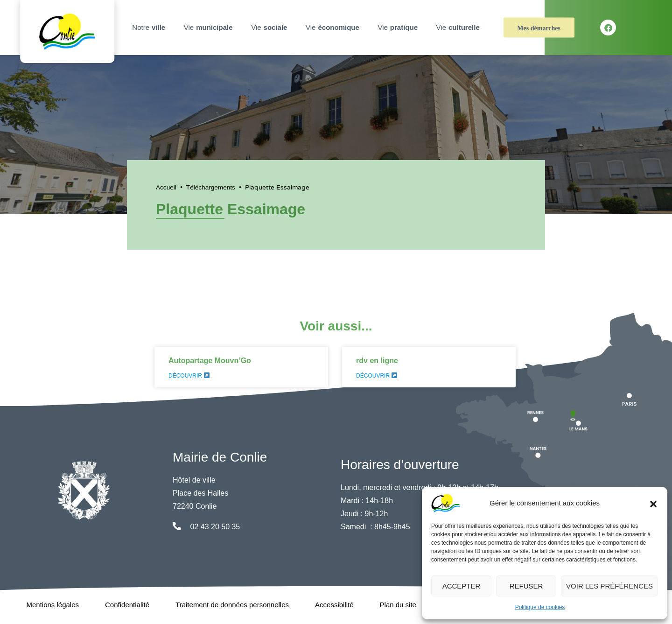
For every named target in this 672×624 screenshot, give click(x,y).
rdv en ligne (377, 361)
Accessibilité (334, 605)
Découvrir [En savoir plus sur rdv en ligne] (377, 376)
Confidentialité (127, 605)
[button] (653, 503)
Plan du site (398, 605)
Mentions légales (52, 605)
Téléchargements (211, 187)
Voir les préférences (609, 586)
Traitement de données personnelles (232, 605)
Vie (210, 28)
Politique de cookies (540, 607)
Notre (150, 28)
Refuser (526, 586)
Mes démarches (539, 28)
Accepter (462, 586)
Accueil (166, 187)
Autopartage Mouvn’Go (210, 361)
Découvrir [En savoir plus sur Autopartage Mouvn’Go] (189, 376)
